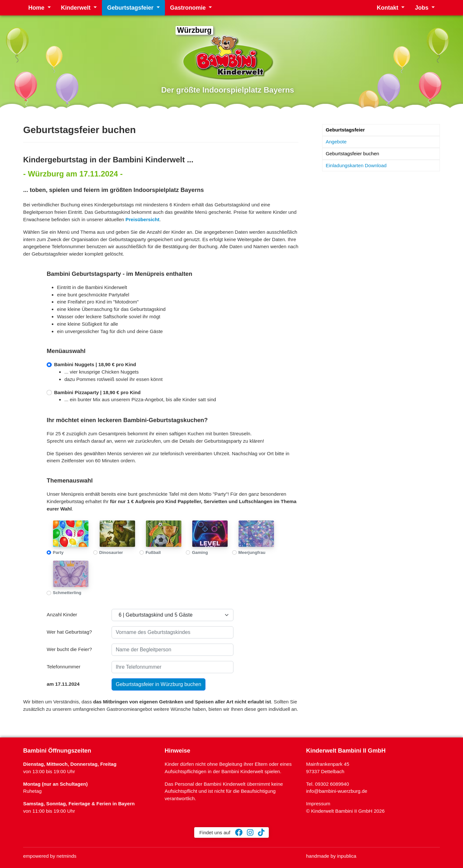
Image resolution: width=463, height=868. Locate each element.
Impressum (318, 804)
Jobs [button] (422, 8)
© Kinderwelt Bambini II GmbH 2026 (345, 811)
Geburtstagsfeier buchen (352, 154)
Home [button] (37, 8)
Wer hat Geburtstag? (69, 632)
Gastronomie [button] (189, 8)
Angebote (336, 142)
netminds (67, 856)
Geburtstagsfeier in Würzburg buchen (159, 684)
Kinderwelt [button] (77, 8)
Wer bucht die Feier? (69, 649)
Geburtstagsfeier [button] (131, 8)
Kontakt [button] (388, 8)
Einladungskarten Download (356, 165)
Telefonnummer (64, 667)
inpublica (347, 856)
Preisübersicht (142, 219)
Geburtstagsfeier (345, 130)
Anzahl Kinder (62, 615)
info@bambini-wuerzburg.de (337, 791)
